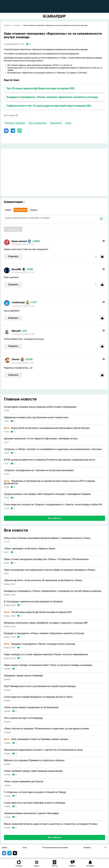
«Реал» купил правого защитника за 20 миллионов (31, 707)
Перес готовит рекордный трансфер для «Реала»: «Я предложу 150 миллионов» (46, 559)
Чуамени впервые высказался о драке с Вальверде (31, 813)
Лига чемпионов (38, 123)
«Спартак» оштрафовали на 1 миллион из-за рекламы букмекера (39, 470)
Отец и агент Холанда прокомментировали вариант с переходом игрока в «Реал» (47, 538)
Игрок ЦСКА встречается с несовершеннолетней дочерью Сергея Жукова (47, 428)
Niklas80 (16, 331)
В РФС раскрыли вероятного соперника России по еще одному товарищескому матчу (50, 460)
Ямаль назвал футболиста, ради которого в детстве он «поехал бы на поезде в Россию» (51, 824)
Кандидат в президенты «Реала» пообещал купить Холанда (40, 644)
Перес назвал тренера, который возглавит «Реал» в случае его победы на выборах (48, 665)
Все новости (54, 518)
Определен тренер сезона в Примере (23, 676)
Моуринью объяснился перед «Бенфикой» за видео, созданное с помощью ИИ (46, 623)
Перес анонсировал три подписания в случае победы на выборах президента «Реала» (50, 570)
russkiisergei (18, 302)
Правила (87, 848)
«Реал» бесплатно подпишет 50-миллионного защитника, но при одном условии (46, 729)
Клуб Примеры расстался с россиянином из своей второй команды (40, 686)
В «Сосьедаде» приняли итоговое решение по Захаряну (33, 602)
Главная (7, 25)
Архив (4, 848)
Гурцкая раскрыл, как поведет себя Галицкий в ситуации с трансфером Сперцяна (47, 494)
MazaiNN (16, 269)
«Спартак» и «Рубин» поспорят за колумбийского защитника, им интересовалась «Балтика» (53, 449)
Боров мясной (19, 241)
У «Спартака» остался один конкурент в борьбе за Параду (35, 792)
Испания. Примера (15, 123)
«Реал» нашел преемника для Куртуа (24, 782)
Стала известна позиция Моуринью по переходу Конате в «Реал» (38, 697)
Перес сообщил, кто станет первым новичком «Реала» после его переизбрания (46, 655)
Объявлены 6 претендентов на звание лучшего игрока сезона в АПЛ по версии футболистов (49, 482)
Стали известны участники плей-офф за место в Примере (35, 803)
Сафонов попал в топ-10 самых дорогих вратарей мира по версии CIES (49, 106)
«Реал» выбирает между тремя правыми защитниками (33, 771)
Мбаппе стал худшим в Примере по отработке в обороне (34, 760)
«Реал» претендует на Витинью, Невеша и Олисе (30, 549)
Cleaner (16, 359)
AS (17, 115)
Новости (17, 25)
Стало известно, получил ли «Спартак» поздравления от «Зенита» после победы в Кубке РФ (53, 505)
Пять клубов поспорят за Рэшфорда (23, 718)
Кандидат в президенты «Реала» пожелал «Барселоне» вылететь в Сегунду (52, 97)
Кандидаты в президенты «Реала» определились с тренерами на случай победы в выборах (53, 591)
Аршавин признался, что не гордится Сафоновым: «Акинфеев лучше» (41, 439)
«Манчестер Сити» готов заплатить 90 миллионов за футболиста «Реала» (43, 580)
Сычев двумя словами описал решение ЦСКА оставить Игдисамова (40, 407)
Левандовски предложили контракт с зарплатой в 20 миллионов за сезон (43, 750)
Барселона (56, 123)
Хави (68, 123)
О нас (25, 848)
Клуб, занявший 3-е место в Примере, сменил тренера (36, 739)
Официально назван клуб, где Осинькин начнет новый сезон (36, 417)
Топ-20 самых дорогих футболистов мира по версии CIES (41, 88)
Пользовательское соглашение (55, 848)
